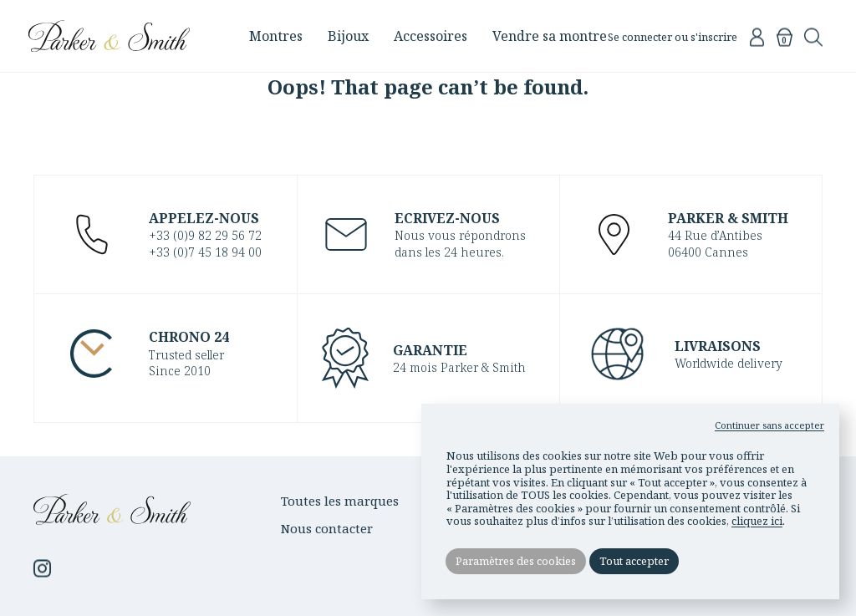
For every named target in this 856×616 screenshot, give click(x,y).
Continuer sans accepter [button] (769, 424)
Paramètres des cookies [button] (517, 561)
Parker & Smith (119, 36)
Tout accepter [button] (636, 561)
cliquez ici (757, 520)
